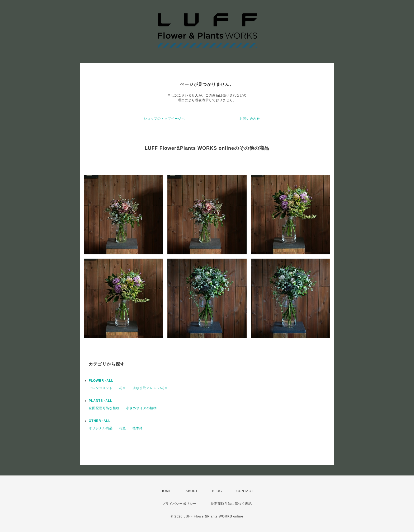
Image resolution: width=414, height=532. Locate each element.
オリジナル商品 (101, 428)
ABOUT (192, 491)
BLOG (217, 491)
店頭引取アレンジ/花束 (150, 388)
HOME (166, 491)
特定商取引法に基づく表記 (231, 504)
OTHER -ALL (100, 421)
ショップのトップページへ (164, 119)
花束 (123, 388)
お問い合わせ (250, 119)
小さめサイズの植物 (141, 408)
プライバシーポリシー (179, 504)
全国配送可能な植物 (104, 408)
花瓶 (123, 428)
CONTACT (245, 491)
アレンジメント (101, 388)
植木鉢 (138, 428)
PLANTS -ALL (101, 401)
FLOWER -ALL (101, 381)
